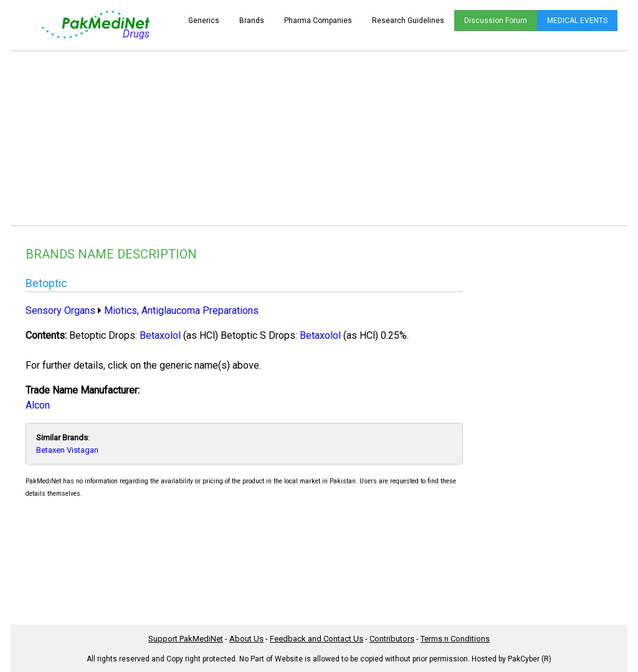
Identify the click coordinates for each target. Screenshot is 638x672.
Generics (204, 21)
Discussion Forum (496, 21)
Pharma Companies (318, 21)
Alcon (38, 405)
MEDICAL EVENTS (577, 21)
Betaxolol (160, 335)
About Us (246, 639)
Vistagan (83, 450)
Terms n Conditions (455, 639)
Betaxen (50, 450)
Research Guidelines (408, 21)
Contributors (392, 639)
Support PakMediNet (186, 639)
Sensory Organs (60, 310)
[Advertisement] (319, 138)
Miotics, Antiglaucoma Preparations (181, 310)
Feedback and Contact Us (317, 639)
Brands (252, 21)
